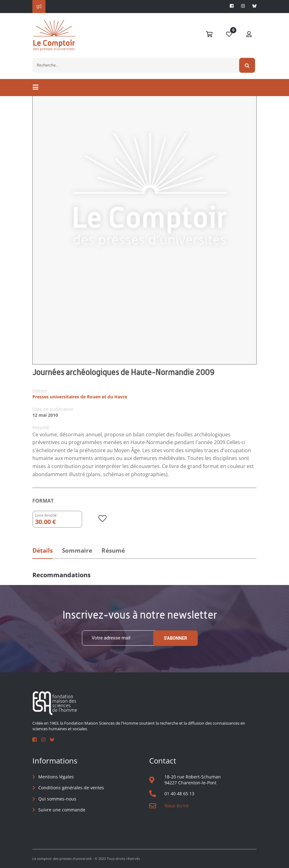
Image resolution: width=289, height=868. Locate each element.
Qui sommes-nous (57, 799)
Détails (43, 550)
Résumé (113, 550)
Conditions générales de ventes (71, 788)
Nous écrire (177, 806)
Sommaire (77, 550)
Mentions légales (56, 777)
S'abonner (175, 638)
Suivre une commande (62, 810)
